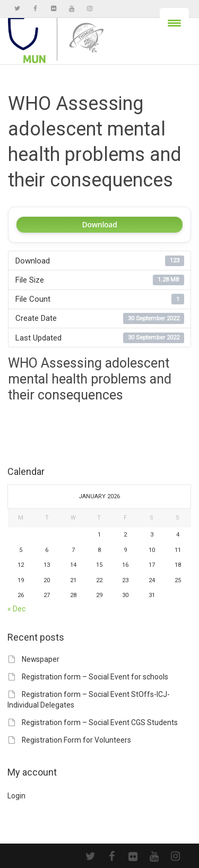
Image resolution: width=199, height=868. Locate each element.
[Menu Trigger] (174, 23)
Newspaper (41, 659)
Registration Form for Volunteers (76, 740)
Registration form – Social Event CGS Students (100, 722)
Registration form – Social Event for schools (95, 677)
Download (99, 224)
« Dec (16, 609)
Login (16, 796)
